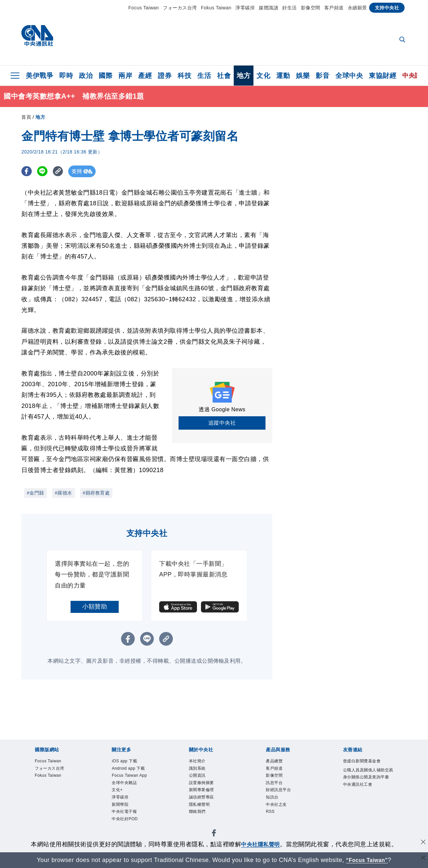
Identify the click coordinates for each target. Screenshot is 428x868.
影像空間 (311, 8)
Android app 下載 (136, 771)
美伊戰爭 (39, 76)
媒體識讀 (269, 8)
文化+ (120, 807)
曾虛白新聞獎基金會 (368, 767)
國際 (105, 76)
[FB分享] (27, 171)
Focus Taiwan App (131, 785)
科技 (184, 76)
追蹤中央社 (222, 423)
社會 (224, 76)
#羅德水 (64, 493)
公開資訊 (201, 780)
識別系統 (201, 771)
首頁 (26, 117)
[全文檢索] (403, 40)
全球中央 (349, 76)
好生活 (290, 8)
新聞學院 (124, 825)
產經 (145, 76)
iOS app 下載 (130, 762)
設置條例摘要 (207, 789)
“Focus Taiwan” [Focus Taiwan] (367, 860)
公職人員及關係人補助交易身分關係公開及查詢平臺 (368, 789)
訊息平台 (278, 789)
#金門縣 (35, 493)
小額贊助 (95, 607)
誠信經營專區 (207, 807)
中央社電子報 (130, 834)
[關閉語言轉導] (422, 859)
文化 (263, 76)
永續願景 (357, 8)
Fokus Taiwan (216, 8)
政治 (86, 76)
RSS (272, 825)
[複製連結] (61, 171)
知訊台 (275, 807)
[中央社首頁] (37, 37)
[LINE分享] (44, 171)
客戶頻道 (334, 8)
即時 (66, 76)
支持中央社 (387, 8)
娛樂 (303, 76)
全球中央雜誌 (130, 798)
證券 (165, 76)
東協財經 (383, 76)
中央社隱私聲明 (260, 844)
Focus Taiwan (144, 8)
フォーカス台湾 (180, 8)
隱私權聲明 (204, 816)
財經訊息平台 (284, 798)
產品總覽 (278, 762)
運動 (283, 76)
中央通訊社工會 (365, 807)
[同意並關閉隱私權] (422, 843)
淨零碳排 (245, 8)
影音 (323, 76)
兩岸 (125, 76)
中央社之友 (281, 816)
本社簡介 (201, 762)
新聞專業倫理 (207, 798)
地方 (244, 76)
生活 (204, 76)
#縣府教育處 (96, 493)
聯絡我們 (201, 825)
